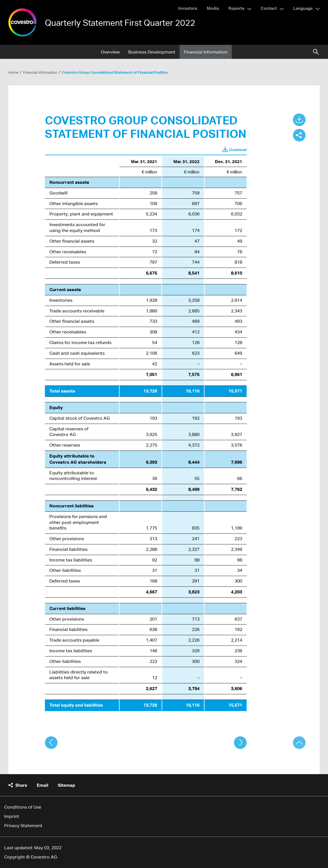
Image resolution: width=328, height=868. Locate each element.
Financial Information (206, 52)
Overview (110, 52)
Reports (236, 8)
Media (213, 8)
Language (303, 8)
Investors (188, 8)
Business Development (152, 52)
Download (238, 150)
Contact (269, 8)
